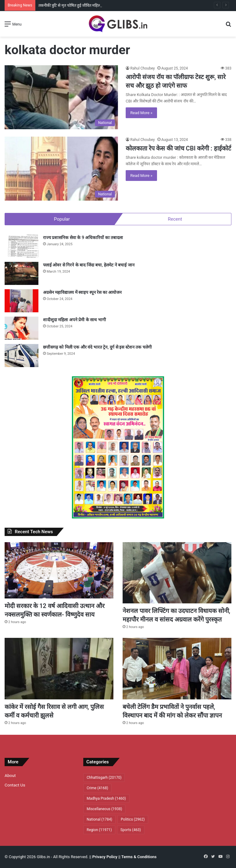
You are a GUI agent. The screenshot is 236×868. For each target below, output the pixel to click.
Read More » (141, 113)
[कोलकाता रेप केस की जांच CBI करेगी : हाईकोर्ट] (61, 169)
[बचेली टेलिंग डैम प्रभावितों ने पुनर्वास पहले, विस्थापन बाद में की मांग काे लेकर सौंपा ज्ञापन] (177, 669)
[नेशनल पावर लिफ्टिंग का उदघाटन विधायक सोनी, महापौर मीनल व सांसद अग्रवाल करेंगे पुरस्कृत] (177, 573)
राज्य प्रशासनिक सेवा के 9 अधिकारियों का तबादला (83, 238)
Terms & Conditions (139, 857)
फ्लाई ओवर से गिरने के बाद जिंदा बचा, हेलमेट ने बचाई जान (89, 265)
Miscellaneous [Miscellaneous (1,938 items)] (104, 809)
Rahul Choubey (143, 68)
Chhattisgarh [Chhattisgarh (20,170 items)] (104, 778)
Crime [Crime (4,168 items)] (97, 788)
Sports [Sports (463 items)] (131, 830)
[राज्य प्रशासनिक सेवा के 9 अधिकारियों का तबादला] (22, 246)
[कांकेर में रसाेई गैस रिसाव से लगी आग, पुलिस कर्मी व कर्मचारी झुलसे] (59, 669)
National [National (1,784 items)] (99, 819)
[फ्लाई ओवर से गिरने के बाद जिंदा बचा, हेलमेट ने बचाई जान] (22, 273)
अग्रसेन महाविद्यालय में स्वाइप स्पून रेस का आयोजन (82, 292)
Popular (62, 219)
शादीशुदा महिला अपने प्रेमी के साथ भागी (75, 320)
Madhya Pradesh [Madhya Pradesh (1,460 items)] (106, 798)
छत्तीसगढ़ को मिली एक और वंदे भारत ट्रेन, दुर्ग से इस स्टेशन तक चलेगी (97, 347)
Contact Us (15, 785)
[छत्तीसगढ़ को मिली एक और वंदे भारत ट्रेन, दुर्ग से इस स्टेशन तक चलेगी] (22, 356)
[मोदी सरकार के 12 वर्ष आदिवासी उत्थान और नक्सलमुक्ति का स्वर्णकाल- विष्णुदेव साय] (59, 570)
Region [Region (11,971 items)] (99, 830)
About (10, 775)
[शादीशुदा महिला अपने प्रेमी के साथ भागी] (22, 328)
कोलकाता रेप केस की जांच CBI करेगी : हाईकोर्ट (178, 148)
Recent (175, 219)
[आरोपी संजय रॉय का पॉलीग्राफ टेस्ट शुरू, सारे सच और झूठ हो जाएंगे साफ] (61, 97)
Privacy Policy (105, 857)
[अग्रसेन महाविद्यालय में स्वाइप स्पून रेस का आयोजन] (22, 301)
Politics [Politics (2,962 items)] (133, 819)
